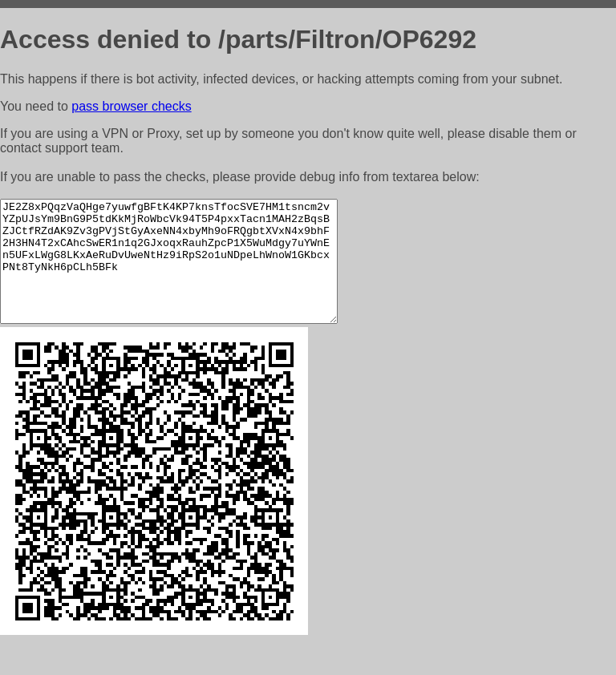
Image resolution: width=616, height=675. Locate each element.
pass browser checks (131, 106)
